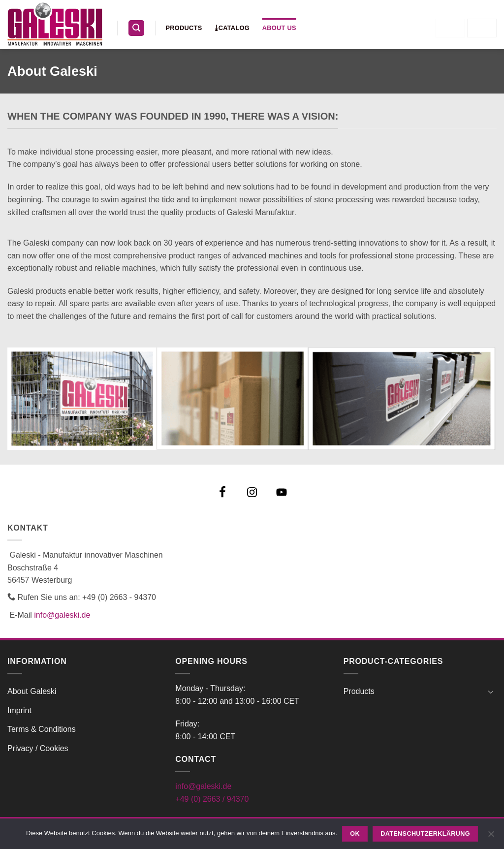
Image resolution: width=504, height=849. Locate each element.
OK (355, 834)
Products (184, 28)
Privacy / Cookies (38, 748)
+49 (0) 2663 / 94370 (212, 799)
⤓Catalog (232, 28)
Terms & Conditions (42, 729)
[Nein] (491, 837)
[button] (136, 28)
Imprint (19, 710)
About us (279, 28)
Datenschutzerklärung (425, 834)
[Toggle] (491, 692)
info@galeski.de (62, 615)
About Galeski (32, 691)
